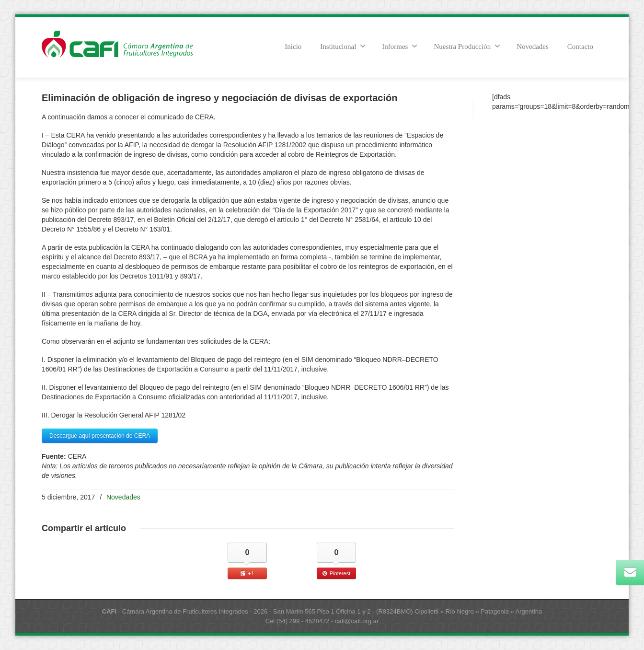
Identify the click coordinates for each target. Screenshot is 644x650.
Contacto (580, 46)
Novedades (533, 46)
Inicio (293, 46)
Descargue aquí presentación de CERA (100, 436)
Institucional (343, 46)
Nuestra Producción (467, 46)
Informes (400, 46)
